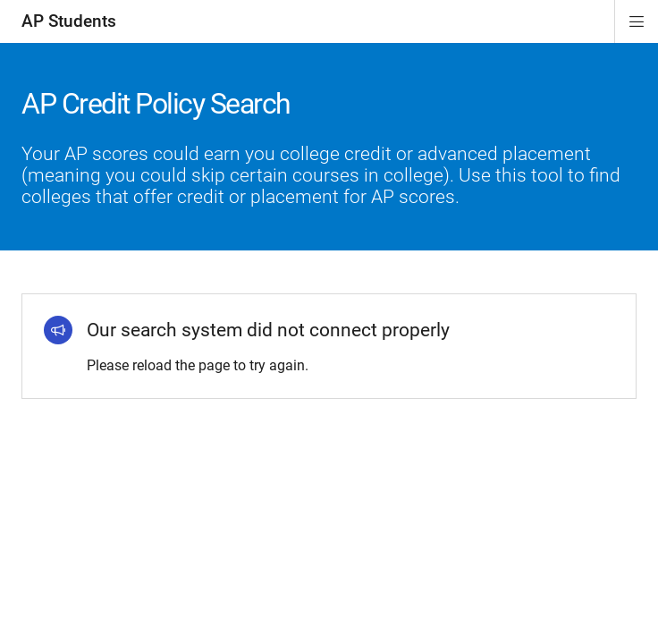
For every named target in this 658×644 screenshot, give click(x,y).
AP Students (69, 21)
